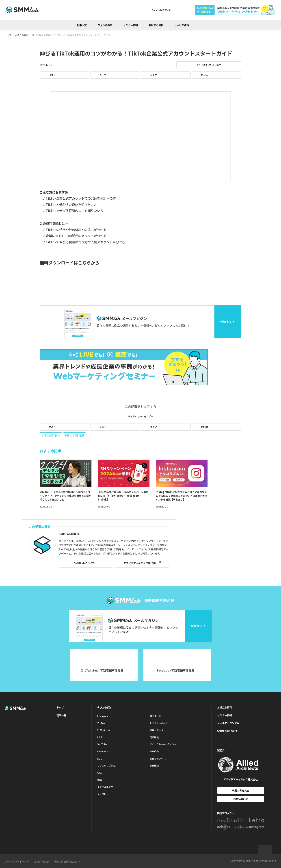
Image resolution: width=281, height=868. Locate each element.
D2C (100, 759)
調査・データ (156, 730)
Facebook (103, 751)
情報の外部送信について (67, 862)
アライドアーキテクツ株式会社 (141, 563)
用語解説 (154, 737)
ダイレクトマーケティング (163, 744)
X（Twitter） (104, 730)
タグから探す (105, 25)
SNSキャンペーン (159, 759)
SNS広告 (154, 751)
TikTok (101, 723)
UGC (100, 773)
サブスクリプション (107, 765)
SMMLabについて (161, 10)
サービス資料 (182, 25)
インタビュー (104, 794)
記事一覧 (82, 25)
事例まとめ (155, 716)
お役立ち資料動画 (74, 435)
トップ (60, 707)
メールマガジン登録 (228, 723)
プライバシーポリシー (17, 862)
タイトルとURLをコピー (209, 65)
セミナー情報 (130, 25)
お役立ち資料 (156, 25)
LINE (100, 737)
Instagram (103, 716)
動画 (99, 780)
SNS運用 (154, 765)
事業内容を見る (241, 790)
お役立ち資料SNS (51, 435)
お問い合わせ (241, 799)
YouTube (102, 744)
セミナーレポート (159, 723)
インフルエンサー (106, 787)
